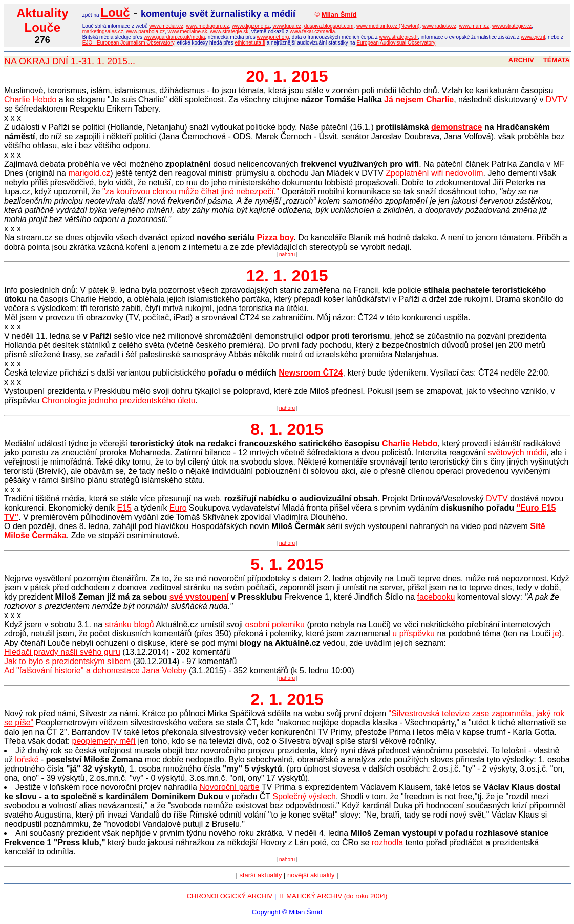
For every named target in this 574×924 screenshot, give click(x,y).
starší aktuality (260, 875)
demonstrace (457, 127)
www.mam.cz (474, 26)
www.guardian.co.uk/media (175, 37)
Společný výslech (304, 796)
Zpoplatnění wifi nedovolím (434, 173)
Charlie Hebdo (30, 100)
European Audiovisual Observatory (396, 43)
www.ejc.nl (533, 37)
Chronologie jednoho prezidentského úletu (119, 400)
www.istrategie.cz (512, 26)
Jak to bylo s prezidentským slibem (67, 661)
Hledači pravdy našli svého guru (62, 652)
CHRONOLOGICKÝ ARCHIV (230, 896)
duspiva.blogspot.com (329, 26)
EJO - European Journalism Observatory (128, 43)
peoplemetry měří (104, 741)
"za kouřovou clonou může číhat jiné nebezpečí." (191, 192)
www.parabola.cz (145, 31)
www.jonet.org (273, 37)
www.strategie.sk (229, 31)
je (556, 634)
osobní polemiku (275, 624)
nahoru (287, 255)
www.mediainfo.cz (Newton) (388, 26)
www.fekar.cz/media (312, 31)
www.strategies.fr (398, 37)
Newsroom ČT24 (311, 373)
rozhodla (387, 842)
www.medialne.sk (187, 31)
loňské (27, 760)
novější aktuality (311, 875)
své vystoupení (199, 597)
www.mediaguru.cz (208, 26)
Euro (178, 508)
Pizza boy (275, 238)
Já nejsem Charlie (419, 100)
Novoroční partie (229, 787)
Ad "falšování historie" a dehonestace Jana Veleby (95, 670)
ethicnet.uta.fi (250, 43)
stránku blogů (130, 624)
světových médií (517, 453)
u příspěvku (413, 634)
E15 (124, 508)
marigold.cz (89, 173)
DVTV (557, 100)
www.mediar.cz (166, 26)
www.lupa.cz (287, 26)
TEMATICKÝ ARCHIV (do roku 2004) (333, 896)
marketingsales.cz (103, 31)
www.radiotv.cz (439, 26)
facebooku (436, 597)
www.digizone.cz (251, 26)
